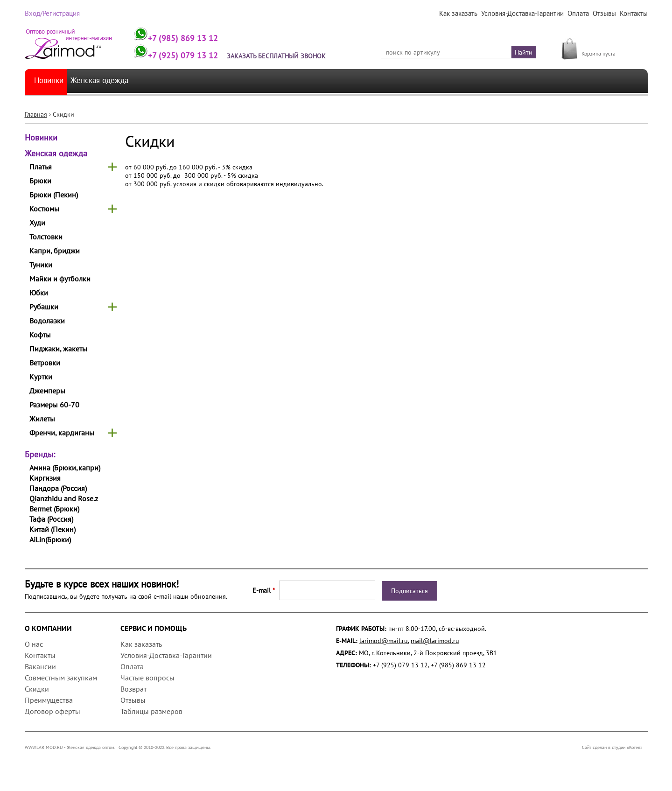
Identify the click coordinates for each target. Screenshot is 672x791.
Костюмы (44, 209)
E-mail (264, 590)
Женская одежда (108, 81)
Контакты (634, 14)
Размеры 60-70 (54, 405)
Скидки (37, 689)
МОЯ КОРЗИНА (604, 43)
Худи (37, 223)
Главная (36, 114)
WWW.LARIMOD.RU (44, 747)
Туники (41, 265)
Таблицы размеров (151, 711)
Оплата (580, 14)
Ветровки (45, 363)
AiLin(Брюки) (50, 539)
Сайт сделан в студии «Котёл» (615, 747)
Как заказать (462, 14)
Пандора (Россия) (58, 488)
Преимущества (49, 700)
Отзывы (605, 14)
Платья (41, 167)
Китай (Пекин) (52, 529)
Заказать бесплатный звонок (283, 56)
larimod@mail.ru (384, 641)
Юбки (39, 293)
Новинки (50, 81)
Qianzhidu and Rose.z (64, 498)
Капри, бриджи (55, 251)
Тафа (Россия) (51, 519)
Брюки (40, 181)
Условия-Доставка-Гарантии (525, 14)
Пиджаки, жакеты (58, 349)
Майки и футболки (60, 279)
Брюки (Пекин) (54, 195)
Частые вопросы (147, 678)
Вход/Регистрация (51, 14)
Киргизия (45, 478)
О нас (34, 644)
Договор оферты (52, 711)
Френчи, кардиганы (62, 433)
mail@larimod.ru (435, 641)
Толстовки (46, 237)
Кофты (40, 335)
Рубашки (44, 307)
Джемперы (47, 391)
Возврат (133, 689)
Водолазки (47, 321)
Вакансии (40, 666)
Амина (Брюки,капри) (65, 468)
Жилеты (42, 419)
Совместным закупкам (61, 678)
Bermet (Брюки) (54, 509)
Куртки (41, 377)
